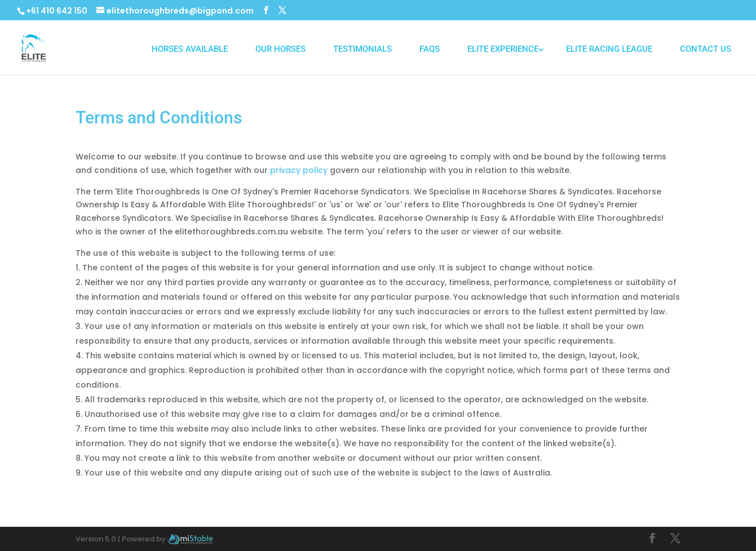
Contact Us (706, 49)
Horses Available (190, 49)
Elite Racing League (609, 49)
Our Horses (280, 49)
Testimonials (362, 49)
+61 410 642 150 (57, 11)
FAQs (430, 49)
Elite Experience (503, 49)
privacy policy (299, 170)
